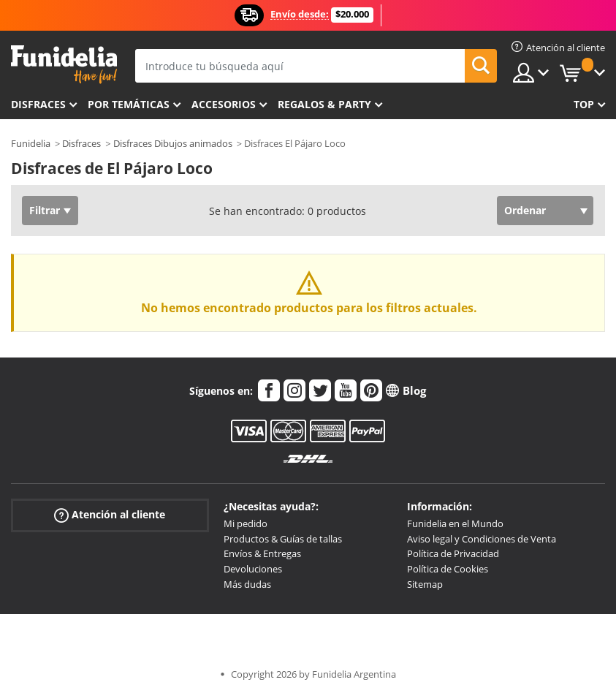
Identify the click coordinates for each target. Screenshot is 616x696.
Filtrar (45, 210)
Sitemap (425, 584)
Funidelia (31, 143)
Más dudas (247, 584)
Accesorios (224, 104)
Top (584, 104)
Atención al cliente (110, 515)
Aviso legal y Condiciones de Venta (482, 539)
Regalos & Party (324, 104)
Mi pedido (246, 523)
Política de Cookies (448, 569)
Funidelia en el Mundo (455, 523)
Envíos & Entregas (262, 553)
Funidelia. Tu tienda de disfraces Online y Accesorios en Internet (64, 65)
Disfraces (38, 104)
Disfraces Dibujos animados (173, 143)
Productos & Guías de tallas (283, 539)
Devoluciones (253, 569)
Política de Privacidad (453, 553)
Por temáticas (129, 104)
